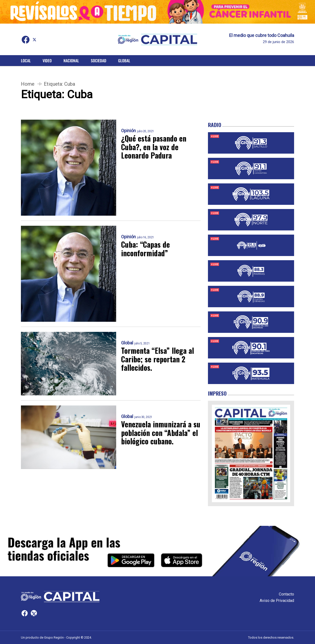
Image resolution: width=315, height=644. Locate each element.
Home (28, 84)
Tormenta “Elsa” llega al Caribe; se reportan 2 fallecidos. (157, 359)
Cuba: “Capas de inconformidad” (145, 249)
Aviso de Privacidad (277, 601)
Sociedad (99, 61)
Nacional (71, 61)
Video (47, 61)
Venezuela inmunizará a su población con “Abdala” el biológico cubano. (161, 433)
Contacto (286, 594)
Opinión (128, 131)
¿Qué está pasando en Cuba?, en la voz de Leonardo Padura (154, 147)
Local (26, 61)
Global (124, 61)
